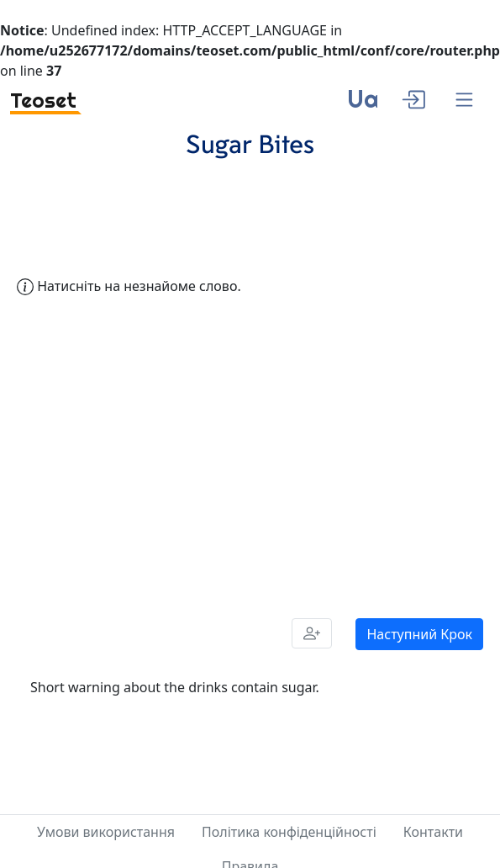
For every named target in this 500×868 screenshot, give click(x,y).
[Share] (312, 633)
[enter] (413, 98)
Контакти (433, 832)
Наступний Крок (419, 634)
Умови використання (106, 832)
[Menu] (464, 101)
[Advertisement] (173, 454)
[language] (363, 106)
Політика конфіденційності (289, 832)
